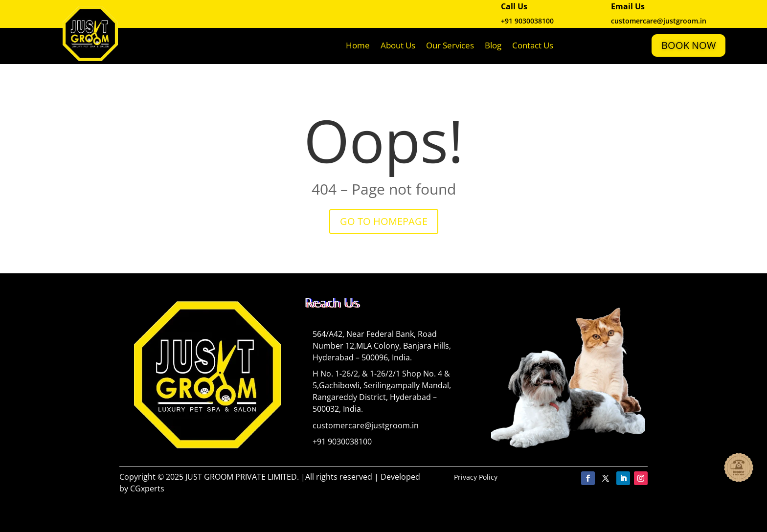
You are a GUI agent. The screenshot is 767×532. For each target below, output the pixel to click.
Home (358, 45)
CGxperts (147, 488)
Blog (493, 45)
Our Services (450, 45)
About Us (398, 45)
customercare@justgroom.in (366, 425)
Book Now (688, 45)
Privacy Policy (476, 477)
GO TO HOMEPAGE (384, 221)
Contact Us (533, 45)
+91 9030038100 (527, 21)
